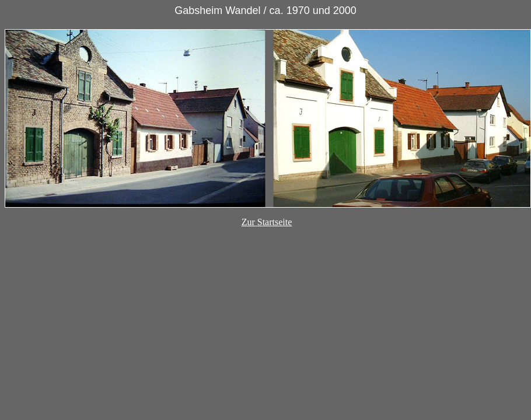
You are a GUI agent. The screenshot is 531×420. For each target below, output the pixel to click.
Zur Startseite (267, 222)
